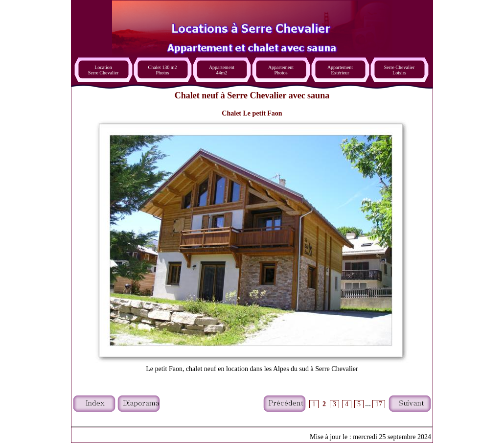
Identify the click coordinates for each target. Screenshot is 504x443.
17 (379, 404)
